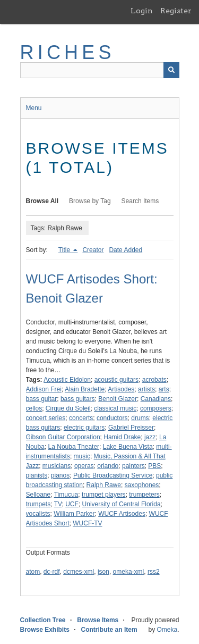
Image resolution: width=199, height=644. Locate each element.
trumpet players (104, 495)
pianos (60, 475)
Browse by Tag (90, 201)
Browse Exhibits (45, 630)
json (103, 572)
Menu (34, 108)
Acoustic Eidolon (67, 380)
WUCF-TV (87, 523)
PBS (154, 466)
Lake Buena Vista (128, 447)
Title (65, 250)
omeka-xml (129, 572)
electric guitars (84, 428)
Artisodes (121, 389)
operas (84, 466)
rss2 (154, 572)
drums (140, 418)
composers (156, 408)
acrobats (154, 380)
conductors (112, 418)
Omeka (167, 630)
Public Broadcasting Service (113, 475)
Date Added (126, 250)
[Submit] (171, 70)
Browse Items (98, 620)
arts (164, 389)
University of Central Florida (122, 504)
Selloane (38, 495)
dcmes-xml (79, 572)
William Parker (74, 514)
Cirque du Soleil (68, 408)
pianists (37, 475)
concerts (81, 418)
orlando (108, 466)
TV (58, 504)
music (82, 456)
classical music (115, 408)
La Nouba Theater (74, 447)
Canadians (156, 399)
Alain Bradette (85, 389)
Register (176, 11)
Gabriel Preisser (131, 428)
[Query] (100, 70)
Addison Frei (44, 389)
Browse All (42, 201)
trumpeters (144, 495)
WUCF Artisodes (122, 514)
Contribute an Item (109, 630)
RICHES (68, 52)
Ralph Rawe (104, 485)
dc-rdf (52, 572)
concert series (46, 418)
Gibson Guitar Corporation (63, 437)
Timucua (66, 495)
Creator (93, 250)
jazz (150, 437)
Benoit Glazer (118, 399)
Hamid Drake (122, 437)
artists (146, 389)
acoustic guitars (116, 380)
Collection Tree (43, 620)
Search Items (140, 201)
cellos (34, 408)
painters (133, 466)
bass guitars (78, 399)
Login (142, 11)
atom (33, 572)
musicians (57, 466)
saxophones (142, 485)
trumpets (38, 504)
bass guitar (42, 399)
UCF (72, 504)
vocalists (38, 514)
